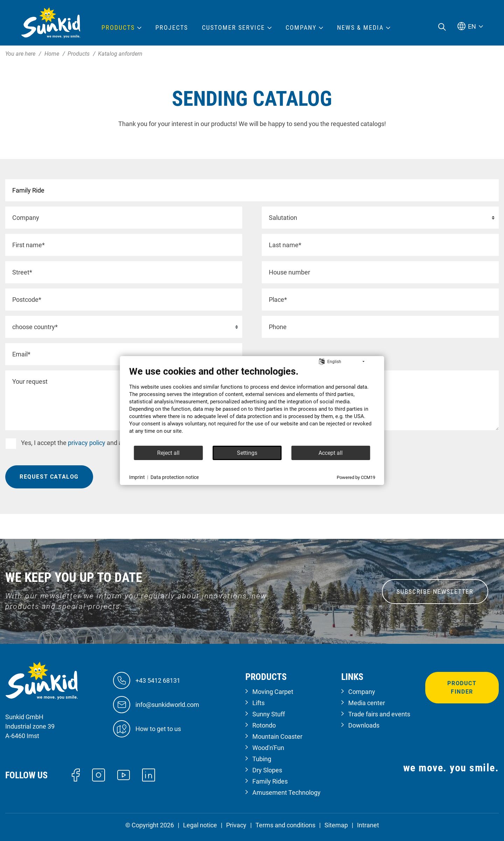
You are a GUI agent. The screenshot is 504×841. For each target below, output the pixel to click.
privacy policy (87, 443)
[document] (252, 405)
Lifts (258, 703)
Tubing (262, 759)
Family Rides (270, 781)
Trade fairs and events (379, 714)
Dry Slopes (267, 770)
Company (362, 692)
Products (118, 28)
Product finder (462, 687)
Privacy (236, 825)
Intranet (368, 825)
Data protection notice (175, 477)
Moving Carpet (273, 692)
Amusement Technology (286, 793)
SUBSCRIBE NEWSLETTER (435, 592)
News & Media (360, 28)
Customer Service (233, 28)
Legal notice (200, 825)
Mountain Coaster (277, 736)
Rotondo (264, 725)
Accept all (331, 453)
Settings (247, 453)
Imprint (137, 477)
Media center (367, 703)
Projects (172, 28)
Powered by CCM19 (356, 477)
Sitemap (336, 825)
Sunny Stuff (269, 714)
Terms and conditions (285, 825)
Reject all (168, 453)
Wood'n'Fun (268, 748)
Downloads (364, 725)
